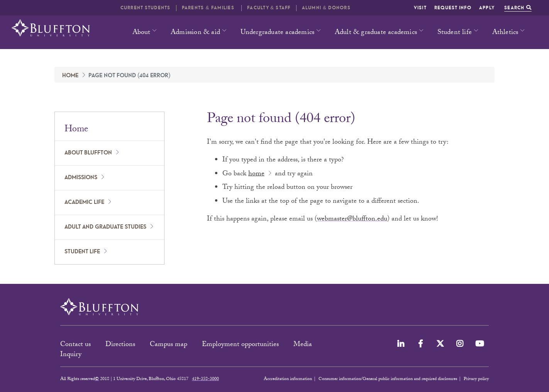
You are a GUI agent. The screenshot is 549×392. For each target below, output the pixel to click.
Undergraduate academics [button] (278, 33)
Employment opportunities (240, 345)
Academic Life (84, 202)
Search (518, 8)
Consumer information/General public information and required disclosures (388, 379)
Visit (420, 8)
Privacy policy (476, 379)
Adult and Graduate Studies (105, 227)
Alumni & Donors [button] (326, 8)
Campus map (169, 345)
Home (70, 76)
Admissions (81, 178)
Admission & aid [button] (195, 33)
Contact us (75, 345)
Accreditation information (288, 379)
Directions (120, 345)
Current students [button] (146, 8)
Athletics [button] (505, 33)
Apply (487, 8)
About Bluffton (88, 153)
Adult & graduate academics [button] (376, 33)
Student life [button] (455, 33)
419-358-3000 (205, 379)
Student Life (82, 252)
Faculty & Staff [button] (269, 8)
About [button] (141, 33)
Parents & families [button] (209, 8)
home (256, 174)
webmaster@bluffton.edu (352, 220)
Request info (453, 8)
